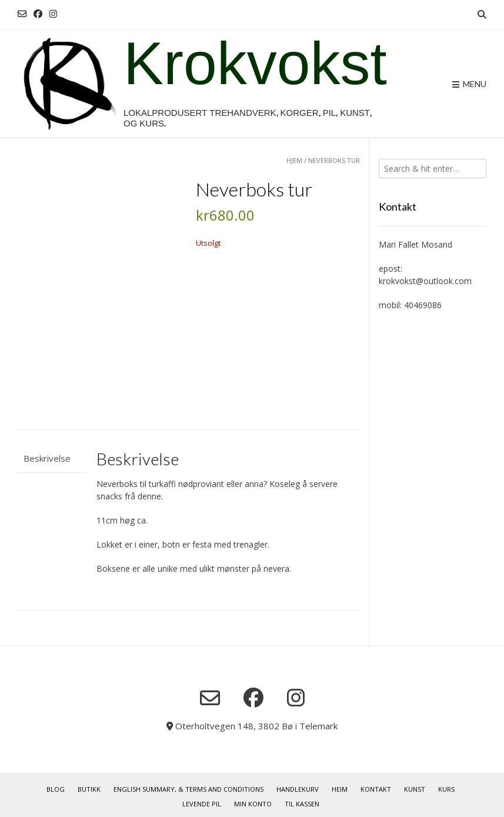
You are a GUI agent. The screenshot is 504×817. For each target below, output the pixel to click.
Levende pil (202, 801)
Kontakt (376, 786)
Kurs (446, 786)
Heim (340, 786)
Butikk (89, 786)
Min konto (253, 801)
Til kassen (302, 801)
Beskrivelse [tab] (47, 455)
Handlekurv (298, 786)
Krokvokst (255, 65)
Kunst (415, 786)
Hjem (294, 160)
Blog (56, 786)
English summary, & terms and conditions (188, 786)
